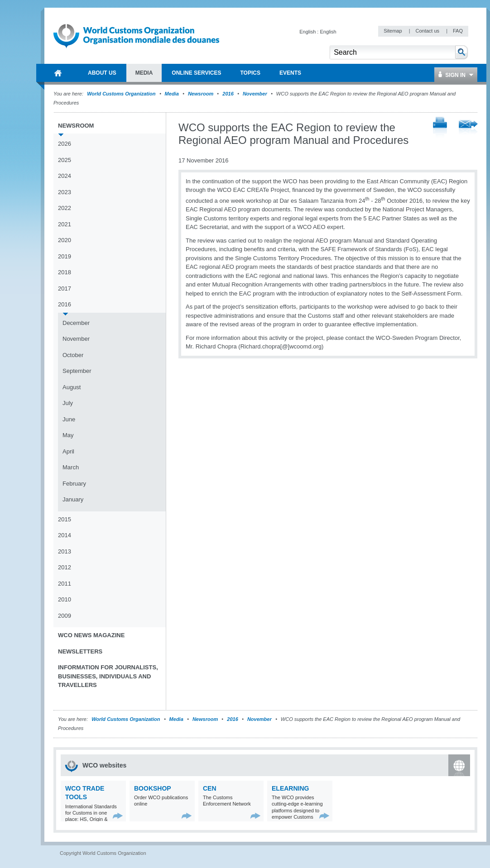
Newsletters (80, 651)
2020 (65, 240)
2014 (65, 535)
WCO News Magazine (91, 635)
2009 (65, 616)
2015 (65, 519)
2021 (65, 224)
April (68, 451)
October (73, 355)
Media (172, 94)
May (68, 435)
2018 (65, 272)
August (72, 387)
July (68, 403)
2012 (65, 567)
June (69, 419)
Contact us (428, 31)
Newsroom (201, 94)
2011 (65, 584)
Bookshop (153, 788)
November (255, 94)
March (71, 467)
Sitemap (393, 31)
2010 (65, 599)
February (74, 484)
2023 (65, 192)
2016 (228, 94)
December (76, 323)
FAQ (458, 31)
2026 (65, 144)
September (77, 371)
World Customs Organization (122, 94)
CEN (210, 788)
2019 (65, 256)
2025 (65, 160)
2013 (65, 551)
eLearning (290, 788)
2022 (65, 208)
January (73, 499)
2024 (65, 176)
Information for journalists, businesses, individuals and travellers (108, 676)
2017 (65, 289)
